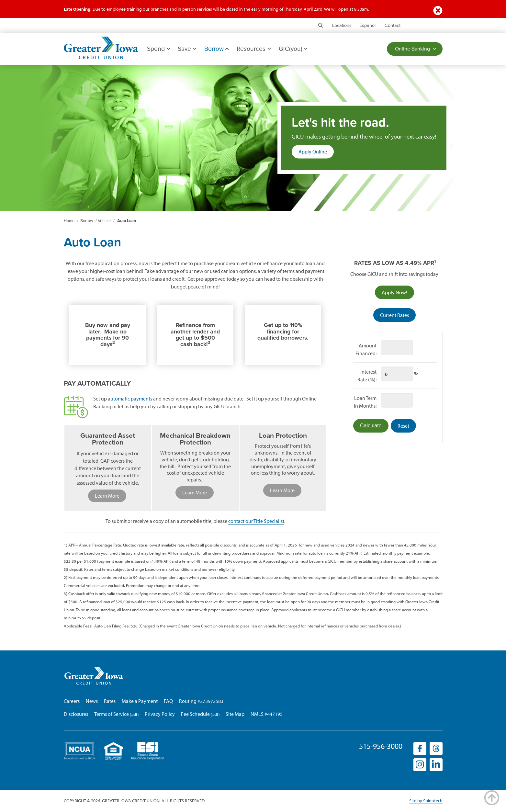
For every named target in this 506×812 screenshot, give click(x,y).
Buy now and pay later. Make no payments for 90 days (108, 335)
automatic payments (130, 399)
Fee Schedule (195, 714)
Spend (159, 49)
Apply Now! (398, 294)
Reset (403, 426)
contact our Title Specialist (256, 521)
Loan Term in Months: (365, 402)
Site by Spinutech (426, 801)
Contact (393, 25)
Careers (72, 701)
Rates (110, 701)
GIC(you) (293, 49)
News (92, 701)
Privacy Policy (160, 714)
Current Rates (394, 315)
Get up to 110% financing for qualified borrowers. (283, 332)
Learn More (107, 496)
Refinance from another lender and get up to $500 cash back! (195, 335)
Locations (342, 25)
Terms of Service (112, 714)
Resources (254, 49)
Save (187, 49)
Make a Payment (140, 701)
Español (367, 25)
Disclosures (76, 714)
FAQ (168, 701)
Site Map (235, 714)
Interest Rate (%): (367, 376)
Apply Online (316, 153)
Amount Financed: (366, 349)
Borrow (217, 49)
